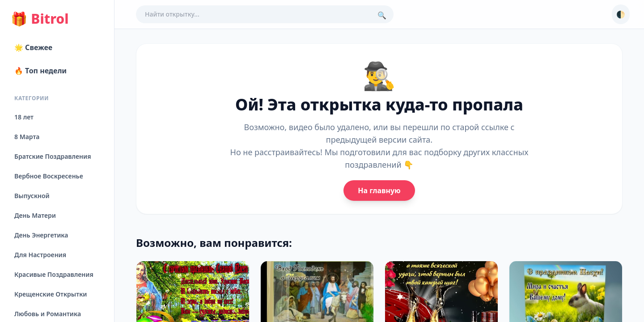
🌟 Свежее (33, 47)
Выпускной (32, 196)
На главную (379, 191)
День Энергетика (41, 235)
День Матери (35, 215)
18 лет (24, 117)
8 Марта (27, 137)
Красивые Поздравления (54, 274)
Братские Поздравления (53, 156)
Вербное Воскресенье (49, 176)
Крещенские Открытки (51, 294)
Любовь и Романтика (48, 314)
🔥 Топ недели (40, 71)
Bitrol (40, 19)
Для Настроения (40, 255)
